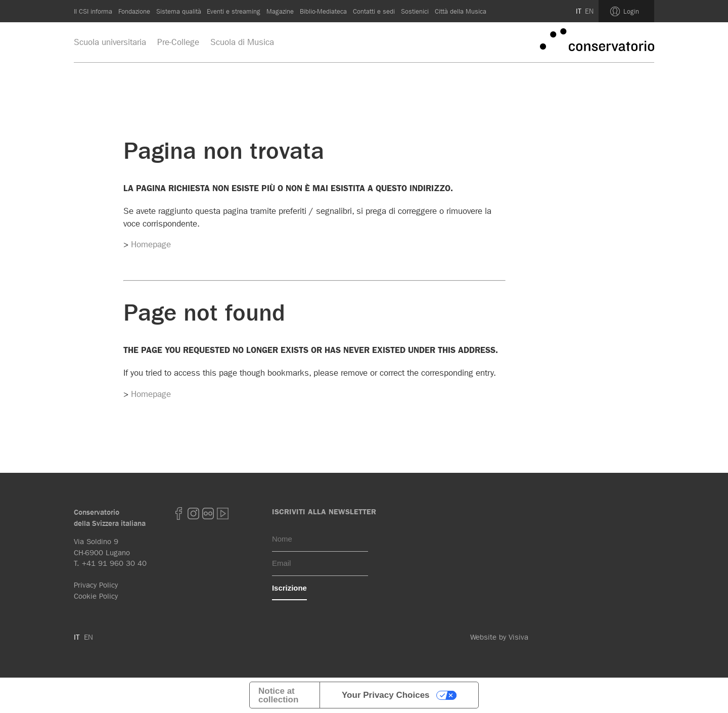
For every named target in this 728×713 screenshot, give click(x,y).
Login (631, 11)
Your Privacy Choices (386, 695)
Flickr (208, 514)
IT (579, 11)
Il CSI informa (93, 11)
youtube (223, 514)
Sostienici (415, 11)
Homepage (151, 244)
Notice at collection (278, 695)
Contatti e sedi (374, 11)
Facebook (179, 514)
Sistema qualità (179, 11)
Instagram (194, 514)
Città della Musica (461, 11)
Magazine (280, 11)
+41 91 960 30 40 (114, 563)
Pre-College (178, 42)
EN (589, 11)
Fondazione (134, 11)
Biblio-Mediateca (323, 11)
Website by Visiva (499, 637)
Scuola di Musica (242, 42)
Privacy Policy (96, 585)
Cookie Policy (96, 596)
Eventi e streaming (234, 11)
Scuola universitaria (110, 42)
